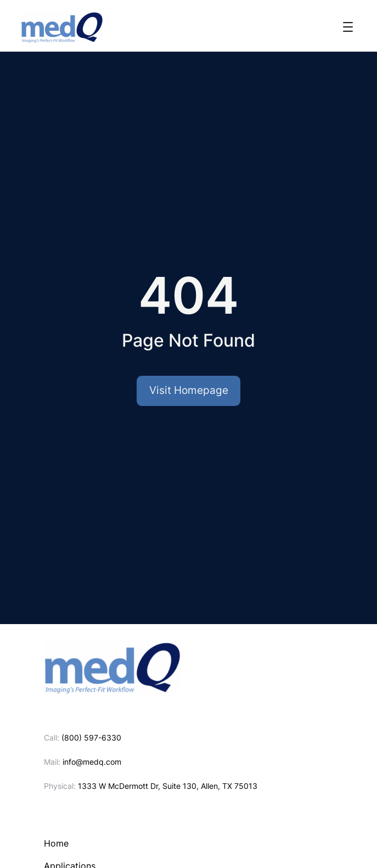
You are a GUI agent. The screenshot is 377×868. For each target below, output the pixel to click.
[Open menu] (348, 27)
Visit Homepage (189, 390)
